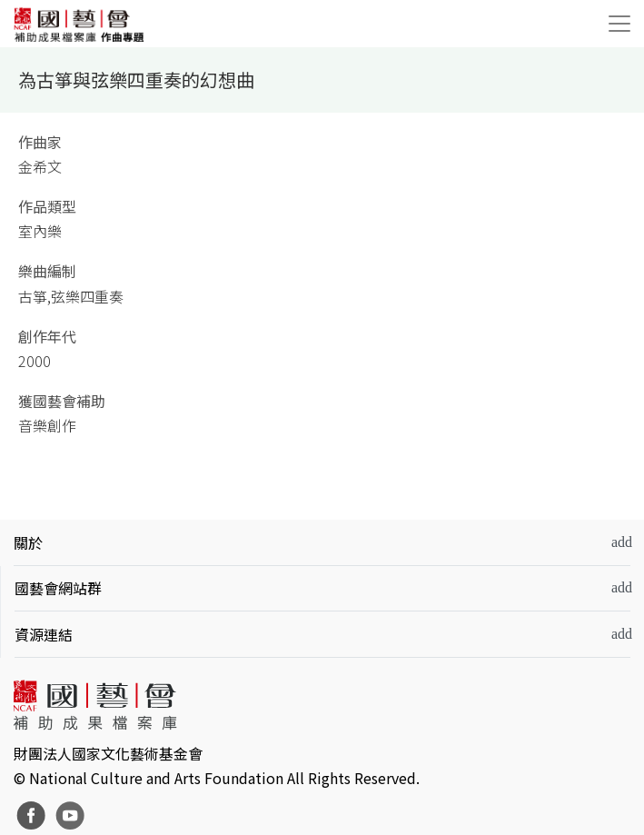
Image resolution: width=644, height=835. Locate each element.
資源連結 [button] (44, 634)
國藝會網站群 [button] (58, 588)
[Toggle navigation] (619, 24)
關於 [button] (28, 542)
